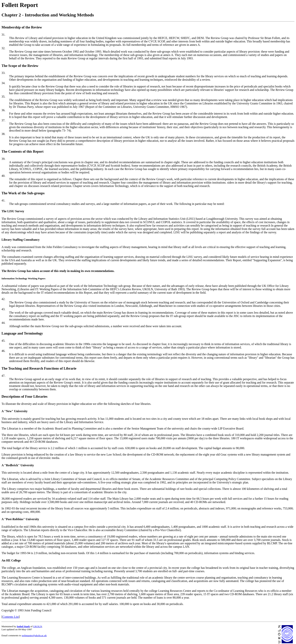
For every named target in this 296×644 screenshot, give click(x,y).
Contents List (11, 617)
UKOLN (38, 626)
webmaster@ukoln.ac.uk (34, 635)
